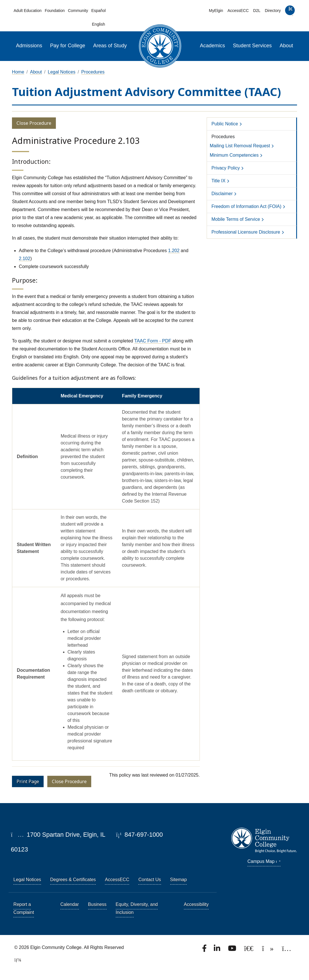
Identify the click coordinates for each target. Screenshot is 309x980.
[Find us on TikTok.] (268, 950)
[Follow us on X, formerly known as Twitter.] (249, 950)
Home (18, 72)
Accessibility (196, 904)
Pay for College (68, 46)
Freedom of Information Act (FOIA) (246, 206)
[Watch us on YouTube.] (233, 950)
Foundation (55, 11)
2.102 (25, 259)
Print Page (28, 781)
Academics (212, 46)
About (286, 46)
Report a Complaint (24, 908)
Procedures (93, 72)
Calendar (70, 904)
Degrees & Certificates (73, 880)
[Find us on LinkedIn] (217, 950)
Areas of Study (110, 46)
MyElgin (216, 11)
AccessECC (238, 11)
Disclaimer (222, 194)
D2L (257, 11)
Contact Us (150, 880)
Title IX (218, 181)
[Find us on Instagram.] (287, 950)
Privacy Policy (226, 168)
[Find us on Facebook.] (205, 950)
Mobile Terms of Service (236, 219)
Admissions (29, 46)
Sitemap (179, 880)
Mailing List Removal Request (240, 146)
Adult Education (28, 11)
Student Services (252, 46)
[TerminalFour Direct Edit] (16, 960)
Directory (273, 11)
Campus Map (264, 861)
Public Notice (225, 124)
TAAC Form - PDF (153, 341)
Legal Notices (62, 72)
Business (97, 904)
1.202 (174, 251)
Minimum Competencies (234, 155)
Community (78, 11)
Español (98, 11)
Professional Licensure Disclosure (246, 232)
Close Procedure (34, 123)
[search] (290, 12)
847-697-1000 (139, 835)
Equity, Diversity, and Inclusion (137, 908)
